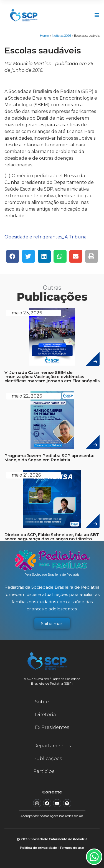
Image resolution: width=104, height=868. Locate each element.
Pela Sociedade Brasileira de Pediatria (52, 574)
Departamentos (52, 746)
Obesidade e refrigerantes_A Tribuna (45, 237)
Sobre (42, 702)
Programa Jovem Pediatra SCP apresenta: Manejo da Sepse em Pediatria (49, 458)
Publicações (48, 759)
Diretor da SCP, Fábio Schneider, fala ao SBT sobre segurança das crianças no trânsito (52, 537)
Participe (44, 771)
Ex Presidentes (52, 727)
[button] (13, 256)
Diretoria (45, 715)
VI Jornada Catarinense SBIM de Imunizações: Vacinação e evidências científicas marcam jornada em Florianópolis (52, 377)
